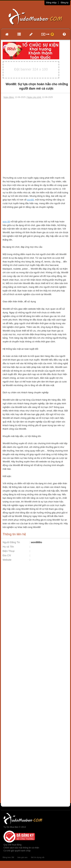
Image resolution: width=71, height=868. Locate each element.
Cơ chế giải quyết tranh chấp (17, 851)
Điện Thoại (9, 551)
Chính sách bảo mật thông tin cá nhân (21, 848)
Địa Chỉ (7, 555)
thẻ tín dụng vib (38, 857)
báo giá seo (22, 857)
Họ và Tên (8, 547)
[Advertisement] (35, 136)
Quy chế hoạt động (12, 845)
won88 (30, 200)
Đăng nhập (51, 3)
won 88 (6, 222)
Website (7, 560)
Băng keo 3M (8, 857)
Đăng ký (65, 3)
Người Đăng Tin (11, 542)
